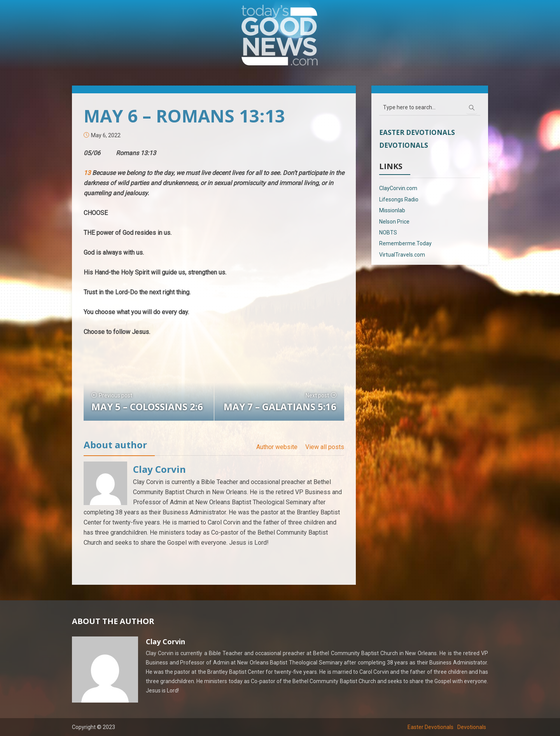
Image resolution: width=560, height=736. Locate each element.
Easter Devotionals (417, 132)
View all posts (325, 447)
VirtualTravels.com (402, 255)
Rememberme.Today (405, 243)
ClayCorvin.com (398, 188)
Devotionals (404, 145)
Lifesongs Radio (399, 199)
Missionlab (392, 210)
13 (88, 173)
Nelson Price (394, 222)
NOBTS (388, 233)
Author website (277, 447)
